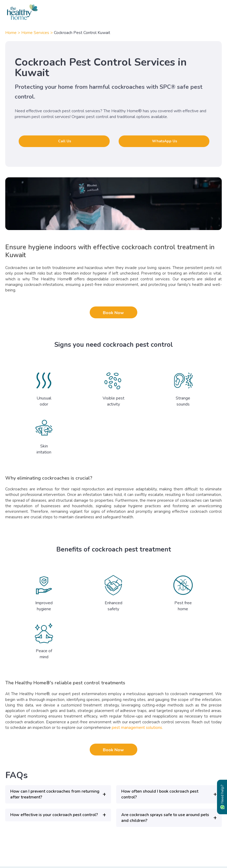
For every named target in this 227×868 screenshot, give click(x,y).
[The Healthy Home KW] (113, 12)
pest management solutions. (137, 728)
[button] (58, 794)
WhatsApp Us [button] (165, 141)
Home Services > (38, 33)
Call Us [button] (65, 141)
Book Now (113, 313)
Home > (13, 33)
